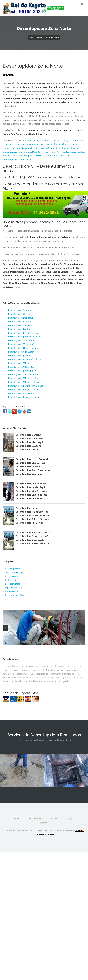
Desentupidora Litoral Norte (17, 159)
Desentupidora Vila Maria (21, 363)
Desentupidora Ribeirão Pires (17, 152)
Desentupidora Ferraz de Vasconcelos (51, 152)
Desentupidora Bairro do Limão (23, 397)
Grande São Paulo (59, 140)
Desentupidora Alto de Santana (24, 340)
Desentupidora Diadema (68, 148)
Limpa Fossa (53, 819)
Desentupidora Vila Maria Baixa (23, 382)
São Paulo (44, 140)
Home (17, 819)
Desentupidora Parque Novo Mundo (26, 386)
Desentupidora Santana (20, 310)
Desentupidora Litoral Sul (56, 156)
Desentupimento (13, 569)
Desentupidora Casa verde (21, 393)
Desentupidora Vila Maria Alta (23, 378)
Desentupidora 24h (14, 595)
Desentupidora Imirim (19, 329)
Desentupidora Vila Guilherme (23, 374)
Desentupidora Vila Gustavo (22, 352)
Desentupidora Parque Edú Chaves (25, 359)
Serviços (69, 819)
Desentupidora (33, 819)
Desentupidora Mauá (54, 144)
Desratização (11, 576)
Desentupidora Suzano (31, 144)
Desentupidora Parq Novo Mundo (33, 533)
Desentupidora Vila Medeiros (22, 367)
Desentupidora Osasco (31, 156)
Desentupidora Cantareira (21, 314)
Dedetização (11, 580)
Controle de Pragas (14, 572)
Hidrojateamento (13, 591)
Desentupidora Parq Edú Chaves (33, 470)
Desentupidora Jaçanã (19, 355)
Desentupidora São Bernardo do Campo (36, 148)
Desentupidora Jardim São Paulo (24, 337)
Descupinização (13, 584)
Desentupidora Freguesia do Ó (23, 389)
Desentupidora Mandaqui (20, 318)
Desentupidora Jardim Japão (22, 371)
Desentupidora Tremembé (21, 344)
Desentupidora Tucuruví (20, 325)
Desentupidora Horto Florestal (23, 348)
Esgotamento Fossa (15, 588)
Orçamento (44, 823)
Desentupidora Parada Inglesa (23, 333)
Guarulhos (33, 140)
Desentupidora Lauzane (20, 321)
